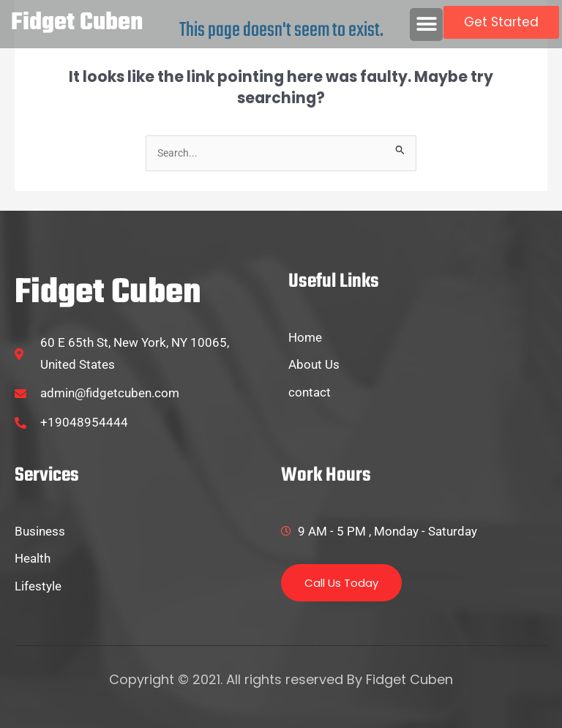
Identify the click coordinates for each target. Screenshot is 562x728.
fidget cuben (77, 23)
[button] (426, 25)
